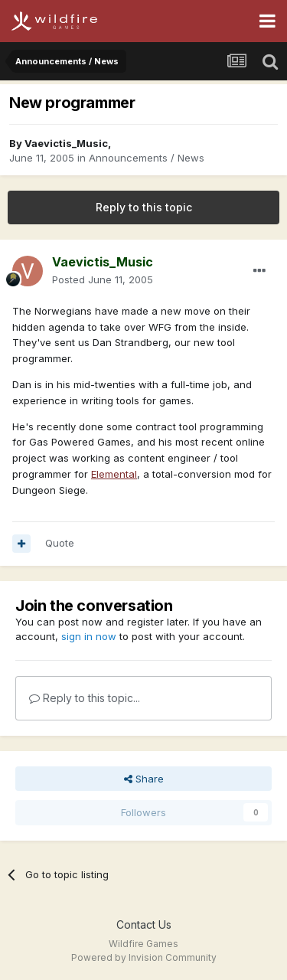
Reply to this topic (144, 207)
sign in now (89, 636)
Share (144, 779)
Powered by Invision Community (144, 957)
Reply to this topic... (85, 698)
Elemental (114, 474)
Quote (60, 543)
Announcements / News (147, 158)
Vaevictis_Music (66, 143)
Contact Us (144, 924)
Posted (103, 279)
